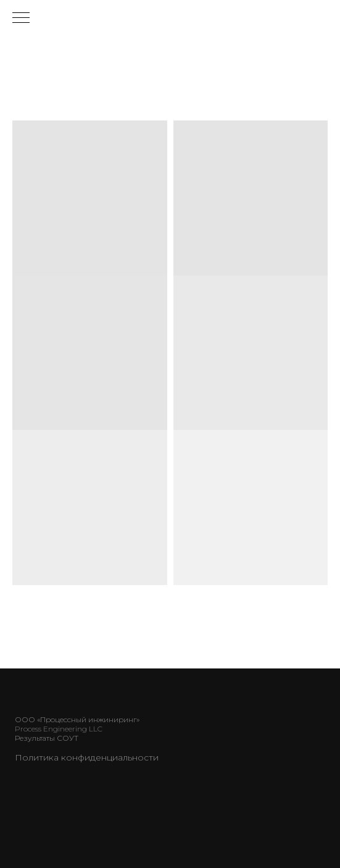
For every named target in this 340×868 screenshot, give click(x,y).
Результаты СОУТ (47, 738)
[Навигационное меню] (21, 19)
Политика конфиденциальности (87, 757)
